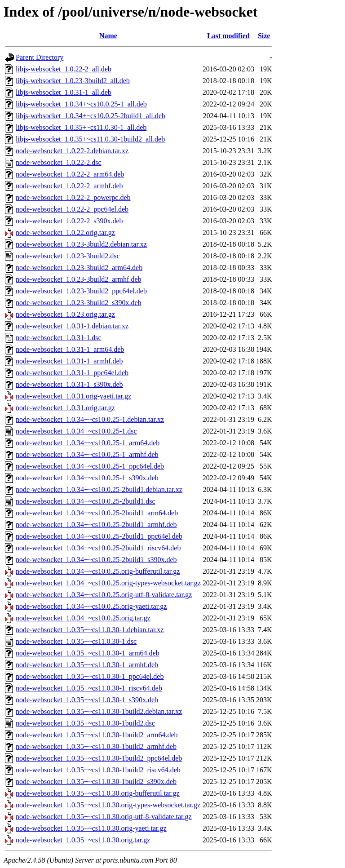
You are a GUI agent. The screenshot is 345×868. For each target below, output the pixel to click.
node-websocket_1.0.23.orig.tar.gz (65, 314)
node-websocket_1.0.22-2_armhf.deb (69, 186)
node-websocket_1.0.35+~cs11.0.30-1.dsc (76, 641)
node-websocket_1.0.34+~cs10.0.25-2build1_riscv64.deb (98, 548)
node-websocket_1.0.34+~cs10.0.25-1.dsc (76, 431)
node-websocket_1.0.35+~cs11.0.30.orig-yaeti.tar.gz (91, 828)
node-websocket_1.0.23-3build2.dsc (68, 256)
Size (264, 36)
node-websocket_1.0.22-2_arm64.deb (70, 174)
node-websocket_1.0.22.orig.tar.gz (65, 232)
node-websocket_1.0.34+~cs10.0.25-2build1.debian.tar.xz (99, 489)
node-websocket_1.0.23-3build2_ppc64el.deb (81, 291)
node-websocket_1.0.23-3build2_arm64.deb (79, 268)
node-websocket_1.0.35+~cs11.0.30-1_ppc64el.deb (90, 676)
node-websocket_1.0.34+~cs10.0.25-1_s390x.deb (87, 478)
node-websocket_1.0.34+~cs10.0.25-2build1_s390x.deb (96, 560)
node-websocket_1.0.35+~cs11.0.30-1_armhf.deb (87, 665)
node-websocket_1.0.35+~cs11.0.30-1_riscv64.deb (89, 688)
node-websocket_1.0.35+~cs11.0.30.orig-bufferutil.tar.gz (98, 793)
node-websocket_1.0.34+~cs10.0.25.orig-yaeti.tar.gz (91, 606)
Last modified (228, 36)
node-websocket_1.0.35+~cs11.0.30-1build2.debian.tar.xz (99, 711)
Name (108, 36)
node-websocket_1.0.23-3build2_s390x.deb (79, 303)
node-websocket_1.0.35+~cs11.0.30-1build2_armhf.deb (96, 746)
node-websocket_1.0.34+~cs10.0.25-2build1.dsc (86, 501)
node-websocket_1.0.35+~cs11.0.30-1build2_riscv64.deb (98, 770)
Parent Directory (40, 57)
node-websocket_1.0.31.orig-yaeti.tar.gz (73, 396)
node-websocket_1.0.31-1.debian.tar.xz (72, 326)
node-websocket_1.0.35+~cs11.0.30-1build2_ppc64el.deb (99, 758)
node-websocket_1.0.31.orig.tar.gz (65, 408)
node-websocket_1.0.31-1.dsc (59, 338)
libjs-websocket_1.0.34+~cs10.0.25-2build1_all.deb (91, 116)
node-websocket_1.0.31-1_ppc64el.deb (72, 373)
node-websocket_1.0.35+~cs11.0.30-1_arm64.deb (88, 653)
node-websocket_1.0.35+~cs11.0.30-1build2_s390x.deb (96, 782)
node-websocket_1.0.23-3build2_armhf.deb (78, 279)
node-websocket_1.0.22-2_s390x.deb (69, 221)
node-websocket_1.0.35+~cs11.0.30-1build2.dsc (85, 723)
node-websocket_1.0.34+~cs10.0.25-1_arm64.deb (88, 443)
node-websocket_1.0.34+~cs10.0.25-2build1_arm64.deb (97, 513)
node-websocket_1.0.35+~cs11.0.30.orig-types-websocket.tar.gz (108, 805)
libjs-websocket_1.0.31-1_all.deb (64, 92)
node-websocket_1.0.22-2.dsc (59, 162)
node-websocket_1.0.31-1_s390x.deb (69, 384)
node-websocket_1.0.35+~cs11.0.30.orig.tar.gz (83, 840)
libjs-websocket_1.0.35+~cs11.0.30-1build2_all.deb (90, 139)
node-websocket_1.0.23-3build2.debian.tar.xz (81, 244)
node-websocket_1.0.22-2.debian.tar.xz (72, 151)
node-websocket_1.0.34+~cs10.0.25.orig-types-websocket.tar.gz (108, 583)
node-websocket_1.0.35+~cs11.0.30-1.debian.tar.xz (90, 630)
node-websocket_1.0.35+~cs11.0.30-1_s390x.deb (87, 700)
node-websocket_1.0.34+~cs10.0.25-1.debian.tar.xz (90, 419)
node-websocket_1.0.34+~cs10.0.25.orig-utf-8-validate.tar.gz (104, 595)
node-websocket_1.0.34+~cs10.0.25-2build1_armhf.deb (96, 525)
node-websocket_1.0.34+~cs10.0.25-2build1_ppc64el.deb (99, 536)
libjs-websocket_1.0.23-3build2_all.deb (73, 81)
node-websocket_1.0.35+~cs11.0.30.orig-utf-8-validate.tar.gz (104, 817)
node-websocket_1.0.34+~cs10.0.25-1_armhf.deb (87, 454)
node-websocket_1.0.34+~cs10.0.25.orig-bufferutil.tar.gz (98, 571)
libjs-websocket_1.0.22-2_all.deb (64, 69)
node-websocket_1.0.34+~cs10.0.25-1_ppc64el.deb (90, 466)
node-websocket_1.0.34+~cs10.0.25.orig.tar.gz (83, 618)
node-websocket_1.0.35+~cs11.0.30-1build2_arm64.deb (97, 735)
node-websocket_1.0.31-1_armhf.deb (69, 361)
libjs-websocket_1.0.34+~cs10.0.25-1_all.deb (81, 104)
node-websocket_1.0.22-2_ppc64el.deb (72, 209)
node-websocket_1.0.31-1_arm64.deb (70, 349)
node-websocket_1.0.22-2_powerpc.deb (73, 197)
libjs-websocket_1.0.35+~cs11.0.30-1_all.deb (81, 127)
